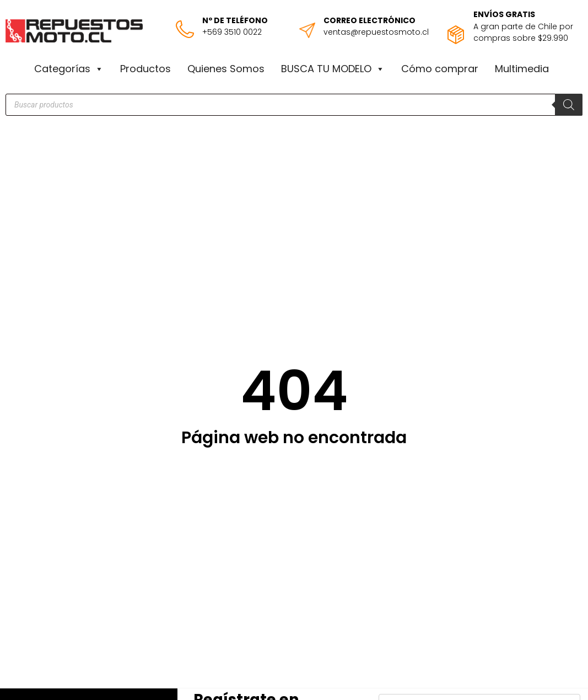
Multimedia (522, 69)
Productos (145, 69)
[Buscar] (569, 105)
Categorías (69, 69)
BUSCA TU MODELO (333, 69)
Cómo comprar (440, 69)
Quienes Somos (226, 69)
